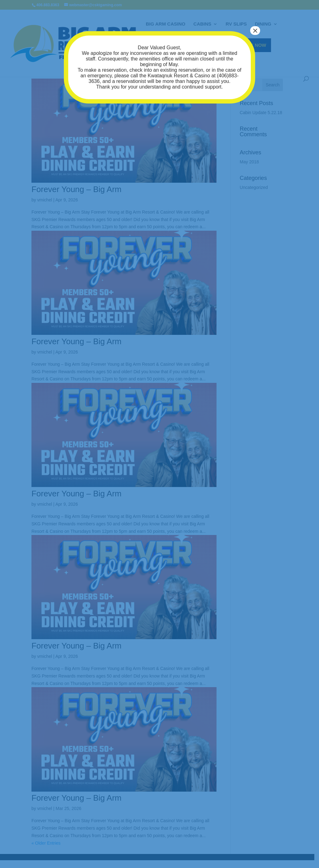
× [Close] (255, 31)
